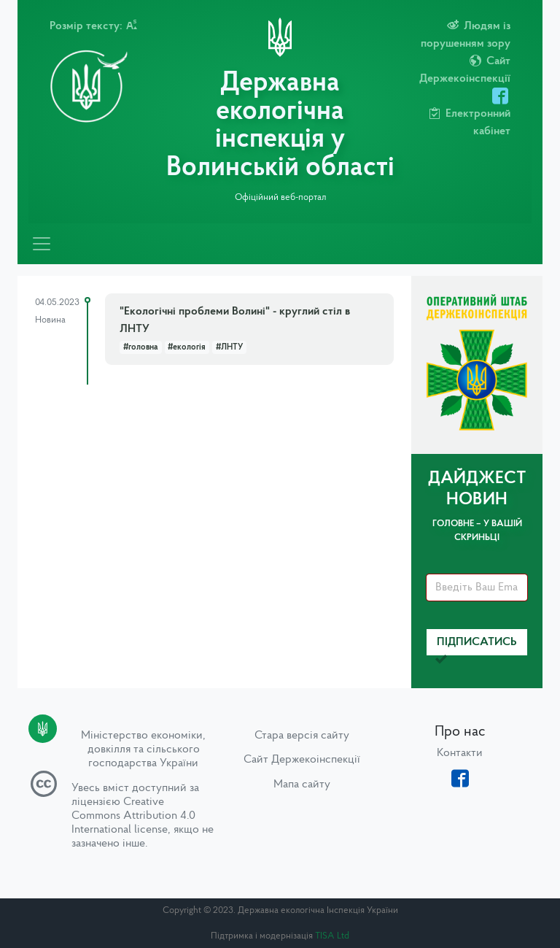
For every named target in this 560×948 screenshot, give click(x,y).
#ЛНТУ (229, 347)
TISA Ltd (332, 936)
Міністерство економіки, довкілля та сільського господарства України (143, 749)
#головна (141, 347)
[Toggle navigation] (42, 244)
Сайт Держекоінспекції (302, 760)
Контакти (460, 753)
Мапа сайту (302, 785)
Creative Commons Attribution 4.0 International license (133, 816)
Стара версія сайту (302, 736)
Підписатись (476, 646)
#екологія (187, 347)
